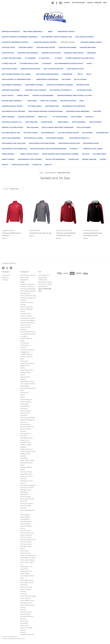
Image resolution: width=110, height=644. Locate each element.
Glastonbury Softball (34, 85)
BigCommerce (14, 637)
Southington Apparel (56, 138)
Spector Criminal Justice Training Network (48, 149)
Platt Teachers (31, 122)
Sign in (90, 3)
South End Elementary (11, 138)
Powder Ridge (48, 122)
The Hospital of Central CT (61, 90)
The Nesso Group (35, 106)
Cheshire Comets (26, 47)
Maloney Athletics (68, 101)
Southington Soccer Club (69, 143)
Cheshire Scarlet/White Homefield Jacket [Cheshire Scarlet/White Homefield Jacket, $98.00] (66, 234)
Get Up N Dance (80, 79)
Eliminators (68, 74)
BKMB (51, 32)
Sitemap (5, 280)
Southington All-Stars (33, 138)
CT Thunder (47, 63)
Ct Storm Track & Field (29, 63)
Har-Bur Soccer (83, 85)
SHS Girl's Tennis (31, 133)
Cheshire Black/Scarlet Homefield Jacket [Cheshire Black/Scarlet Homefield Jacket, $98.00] (93, 234)
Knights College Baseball (43, 95)
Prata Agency (63, 122)
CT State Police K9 (9, 63)
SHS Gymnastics (48, 133)
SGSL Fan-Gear (33, 127)
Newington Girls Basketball (78, 111)
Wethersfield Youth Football (30, 159)
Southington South (91, 143)
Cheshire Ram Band (88, 47)
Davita (90, 63)
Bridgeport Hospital (67, 32)
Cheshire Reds (8, 53)
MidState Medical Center (13, 106)
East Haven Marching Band (47, 74)
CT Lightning (45, 58)
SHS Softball (87, 133)
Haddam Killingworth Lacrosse (60, 85)
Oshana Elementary (26, 117)
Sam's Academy (95, 122)
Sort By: (6, 189)
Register (98, 3)
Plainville (89, 117)
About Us (48, 165)
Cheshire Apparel (69, 42)
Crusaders (91, 53)
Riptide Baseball (79, 122)
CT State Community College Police (80, 58)
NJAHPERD (97, 111)
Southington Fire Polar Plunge (42, 143)
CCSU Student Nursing (84, 37)
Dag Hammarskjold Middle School (69, 63)
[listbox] (16, 189)
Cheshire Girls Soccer (45, 47)
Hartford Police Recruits (36, 90)
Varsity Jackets (8, 159)
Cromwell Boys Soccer (51, 53)
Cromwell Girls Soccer (74, 53)
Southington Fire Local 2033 (14, 143)
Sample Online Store (20, 165)
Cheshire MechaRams (67, 47)
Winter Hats (74, 159)
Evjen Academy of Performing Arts (17, 79)
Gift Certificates (78, 3)
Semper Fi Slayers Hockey (13, 127)
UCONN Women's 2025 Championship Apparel (60, 154)
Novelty (5, 165)
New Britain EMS (52, 106)
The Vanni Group (99, 154)
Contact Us (37, 165)
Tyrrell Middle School (29, 154)
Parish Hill (44, 117)
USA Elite (86, 154)
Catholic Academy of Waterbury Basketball (20, 37)
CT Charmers (30, 58)
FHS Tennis (66, 79)
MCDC (82, 101)
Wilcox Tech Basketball (55, 159)
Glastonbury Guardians (12, 85)
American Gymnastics (11, 32)
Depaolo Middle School (30, 69)
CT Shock (58, 58)
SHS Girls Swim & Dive (11, 133)
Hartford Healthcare (12, 90)
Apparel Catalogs (89, 159)
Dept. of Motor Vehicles (53, 69)
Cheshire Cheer (8, 47)
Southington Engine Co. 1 (80, 138)
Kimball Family (23, 95)
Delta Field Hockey (9, 69)
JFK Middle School (86, 90)
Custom (104, 159)
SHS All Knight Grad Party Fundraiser (58, 127)
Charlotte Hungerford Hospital (16, 42)
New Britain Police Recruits (74, 106)
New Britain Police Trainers (13, 111)
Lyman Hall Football (49, 101)
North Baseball (8, 117)
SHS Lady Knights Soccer (68, 133)
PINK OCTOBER (76, 117)
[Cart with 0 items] (105, 3)
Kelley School (8, 95)
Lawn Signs (32, 101)
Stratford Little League (93, 149)
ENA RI (89, 74)
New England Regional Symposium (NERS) (46, 111)
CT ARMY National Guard (12, 58)
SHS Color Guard (84, 127)
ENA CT (80, 74)
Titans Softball (9, 154)
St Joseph (75, 149)
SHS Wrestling (102, 133)
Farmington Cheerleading (47, 79)
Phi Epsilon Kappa (60, 117)
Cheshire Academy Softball (45, 42)
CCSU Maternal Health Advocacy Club (56, 37)
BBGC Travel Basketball (34, 32)
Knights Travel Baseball (13, 101)
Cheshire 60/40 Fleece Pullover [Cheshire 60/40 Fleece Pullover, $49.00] (12, 234)
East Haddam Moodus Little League (17, 74)
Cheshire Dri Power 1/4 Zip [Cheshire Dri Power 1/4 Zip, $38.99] (40, 233)
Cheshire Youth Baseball (28, 53)
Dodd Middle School (75, 69)
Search (67, 3)
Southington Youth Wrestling (14, 149)
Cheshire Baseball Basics (91, 42)
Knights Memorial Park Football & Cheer (75, 95)
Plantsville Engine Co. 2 (12, 122)
